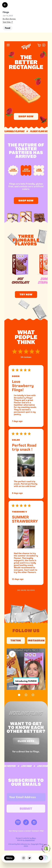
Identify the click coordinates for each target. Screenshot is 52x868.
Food (8, 28)
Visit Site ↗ (8, 22)
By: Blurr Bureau (9, 19)
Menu (9, 858)
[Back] (5, 5)
